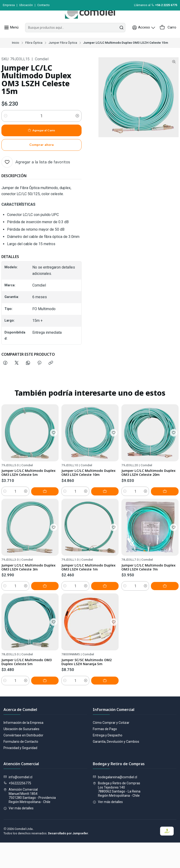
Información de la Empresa (23, 748)
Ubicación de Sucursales (21, 754)
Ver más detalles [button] (19, 833)
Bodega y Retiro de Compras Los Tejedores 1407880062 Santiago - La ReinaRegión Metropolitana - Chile (117, 815)
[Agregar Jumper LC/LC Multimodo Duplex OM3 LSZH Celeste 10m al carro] (108, 524)
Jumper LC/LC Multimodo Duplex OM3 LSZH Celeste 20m (146, 508)
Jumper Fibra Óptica (63, 53)
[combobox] (76, 38)
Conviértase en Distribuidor (23, 760)
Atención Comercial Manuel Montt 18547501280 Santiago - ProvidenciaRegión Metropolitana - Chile (30, 821)
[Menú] (11, 38)
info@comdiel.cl (18, 802)
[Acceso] (146, 38)
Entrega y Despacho (108, 760)
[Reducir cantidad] (6, 126)
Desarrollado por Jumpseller (68, 859)
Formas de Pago (105, 754)
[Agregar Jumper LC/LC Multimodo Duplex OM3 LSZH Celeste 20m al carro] (168, 530)
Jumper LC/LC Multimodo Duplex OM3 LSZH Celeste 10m (86, 503)
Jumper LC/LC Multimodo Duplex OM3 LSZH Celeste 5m (30, 494)
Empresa (9, 5)
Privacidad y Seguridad (20, 773)
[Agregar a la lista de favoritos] (36, 172)
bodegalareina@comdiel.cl (115, 802)
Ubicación (26, 5)
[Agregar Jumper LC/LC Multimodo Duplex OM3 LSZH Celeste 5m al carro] (48, 518)
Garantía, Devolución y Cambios (116, 767)
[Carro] (168, 38)
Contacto (43, 5)
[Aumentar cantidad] (77, 126)
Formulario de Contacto (21, 767)
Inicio (16, 53)
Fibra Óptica (34, 53)
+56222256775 (17, 809)
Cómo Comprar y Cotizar (111, 748)
